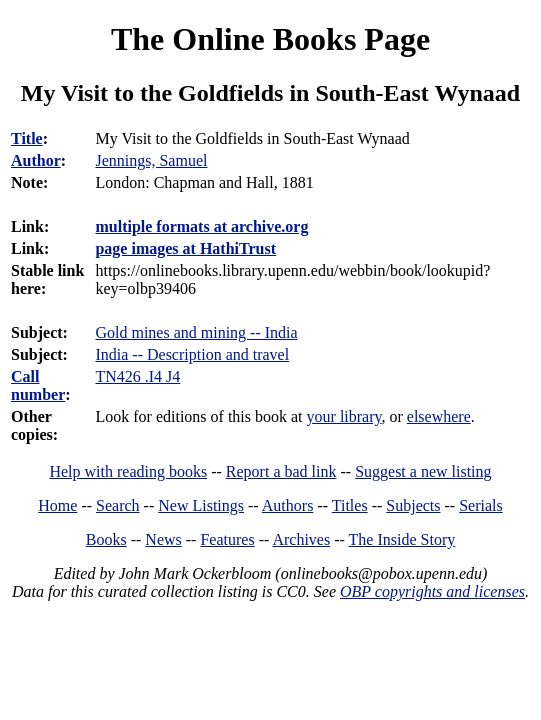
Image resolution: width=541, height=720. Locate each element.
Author (36, 160)
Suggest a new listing (423, 471)
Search (118, 505)
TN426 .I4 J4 (137, 376)
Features (227, 539)
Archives (301, 539)
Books (106, 539)
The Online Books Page (270, 39)
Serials (481, 505)
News (163, 539)
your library (344, 416)
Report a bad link (281, 471)
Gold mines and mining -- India (196, 332)
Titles (350, 505)
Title (27, 138)
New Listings (201, 505)
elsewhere (439, 416)
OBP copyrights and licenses (432, 591)
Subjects (413, 505)
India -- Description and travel (192, 354)
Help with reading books (128, 471)
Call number (38, 385)
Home (57, 505)
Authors (288, 505)
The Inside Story (402, 539)
